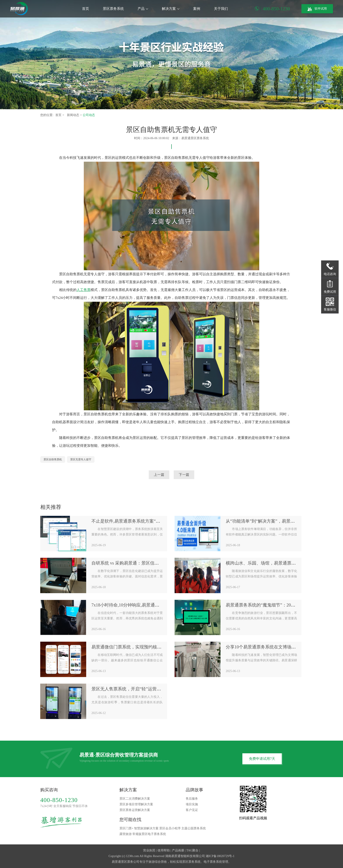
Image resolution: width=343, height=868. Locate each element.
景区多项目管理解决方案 (136, 804)
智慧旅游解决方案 (146, 828)
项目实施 (192, 804)
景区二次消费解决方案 (135, 799)
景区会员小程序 (170, 828)
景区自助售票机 (53, 459)
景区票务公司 (130, 862)
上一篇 (159, 475)
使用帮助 (164, 850)
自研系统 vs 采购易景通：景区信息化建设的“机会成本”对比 (149, 563)
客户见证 (192, 810)
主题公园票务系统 (194, 828)
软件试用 (317, 9)
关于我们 (221, 9)
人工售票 (84, 290)
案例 (197, 9)
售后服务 (192, 799)
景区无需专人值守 (81, 459)
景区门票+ (126, 828)
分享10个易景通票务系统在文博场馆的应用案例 (272, 647)
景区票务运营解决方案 (135, 810)
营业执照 (149, 850)
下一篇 (184, 475)
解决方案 (171, 9)
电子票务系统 (213, 862)
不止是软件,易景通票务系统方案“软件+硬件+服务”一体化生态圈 (153, 521)
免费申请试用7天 (262, 759)
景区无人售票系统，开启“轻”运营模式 (128, 689)
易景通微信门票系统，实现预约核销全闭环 (133, 647)
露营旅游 (126, 834)
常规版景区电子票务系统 (149, 834)
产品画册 (178, 850)
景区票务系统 (113, 9)
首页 (86, 9)
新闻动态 (73, 115)
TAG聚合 (192, 850)
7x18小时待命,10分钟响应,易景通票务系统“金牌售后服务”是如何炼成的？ (162, 605)
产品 (143, 9)
